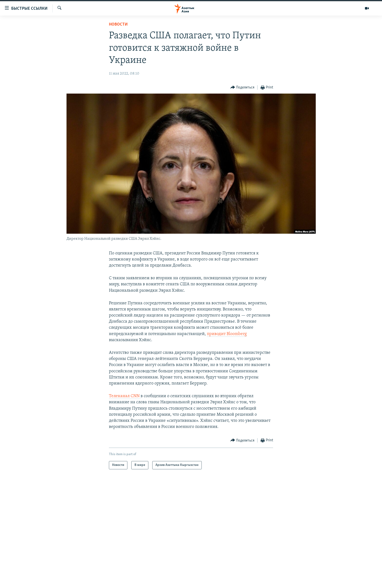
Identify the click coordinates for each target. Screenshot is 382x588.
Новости (118, 24)
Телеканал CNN (125, 396)
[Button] (243, 88)
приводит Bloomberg (227, 334)
